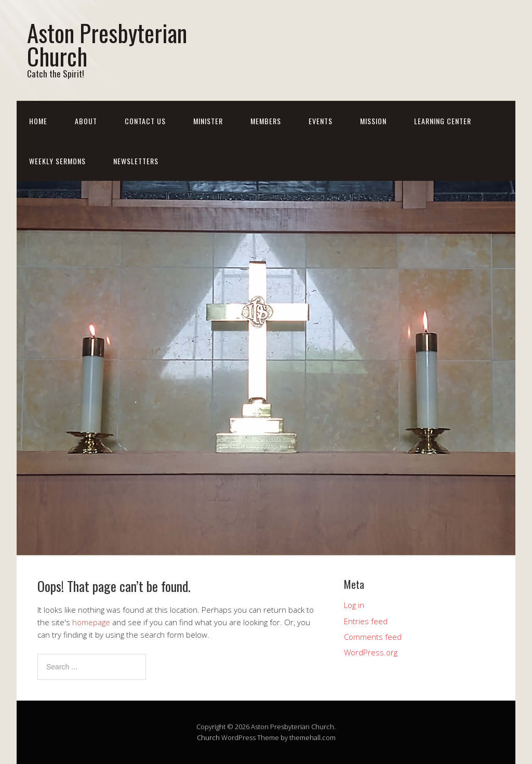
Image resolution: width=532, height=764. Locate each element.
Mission (373, 121)
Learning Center (443, 121)
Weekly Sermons (57, 161)
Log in (354, 605)
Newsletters (136, 161)
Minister (208, 121)
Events (321, 121)
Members (266, 121)
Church (208, 737)
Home (38, 121)
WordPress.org (371, 652)
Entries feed (366, 621)
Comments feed (373, 637)
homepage (91, 622)
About (86, 121)
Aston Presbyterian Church (107, 44)
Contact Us (145, 121)
